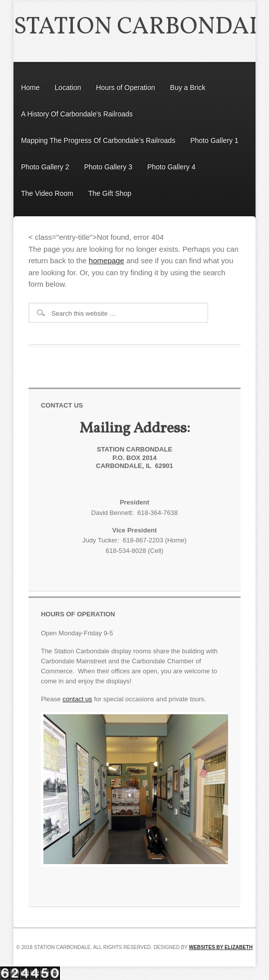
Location (68, 87)
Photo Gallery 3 (108, 167)
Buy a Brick (188, 87)
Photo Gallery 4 (171, 167)
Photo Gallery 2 (45, 167)
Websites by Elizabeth (221, 947)
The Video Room (47, 193)
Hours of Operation (125, 87)
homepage (107, 260)
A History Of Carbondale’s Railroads (77, 114)
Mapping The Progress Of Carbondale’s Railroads (98, 140)
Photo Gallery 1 (214, 140)
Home (30, 87)
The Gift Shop (110, 193)
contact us (77, 699)
